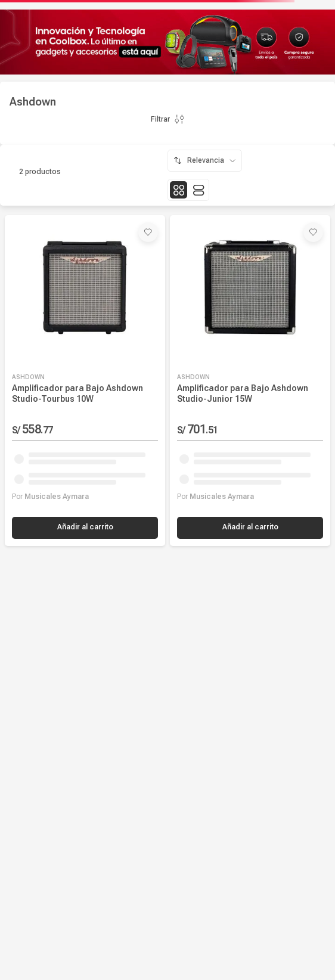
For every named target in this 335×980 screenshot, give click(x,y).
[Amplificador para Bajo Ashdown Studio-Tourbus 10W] (85, 381)
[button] (85, 528)
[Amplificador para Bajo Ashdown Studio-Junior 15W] (250, 381)
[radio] (179, 190)
